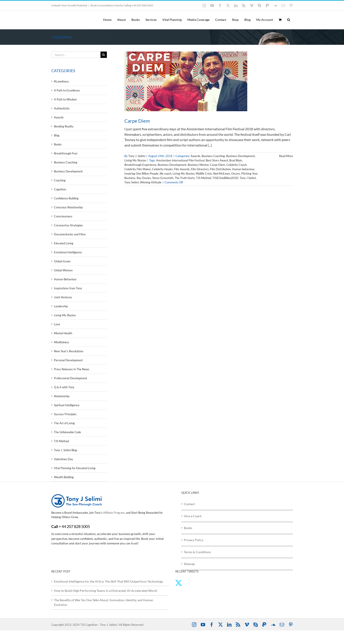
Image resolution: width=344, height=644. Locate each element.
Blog (57, 135)
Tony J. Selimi (137, 156)
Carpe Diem (137, 121)
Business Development (241, 156)
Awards (195, 156)
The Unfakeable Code (67, 432)
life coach (166, 174)
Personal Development (68, 360)
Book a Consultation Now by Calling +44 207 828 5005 (122, 5)
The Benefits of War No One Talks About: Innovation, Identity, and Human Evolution (104, 602)
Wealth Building (64, 477)
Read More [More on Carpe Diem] (286, 156)
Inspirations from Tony (68, 288)
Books (58, 144)
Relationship (62, 396)
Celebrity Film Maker (138, 169)
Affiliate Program (114, 513)
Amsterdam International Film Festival (180, 160)
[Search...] (76, 55)
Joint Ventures (63, 297)
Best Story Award (217, 160)
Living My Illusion (135, 160)
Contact (189, 504)
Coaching (60, 180)
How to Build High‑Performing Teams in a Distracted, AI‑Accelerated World (106, 591)
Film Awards (182, 169)
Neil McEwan (222, 174)
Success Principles (65, 414)
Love (57, 324)
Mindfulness (62, 342)
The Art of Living (64, 423)
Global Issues (62, 261)
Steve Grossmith (163, 178)
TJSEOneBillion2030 (225, 178)
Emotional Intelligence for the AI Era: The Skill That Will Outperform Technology (108, 581)
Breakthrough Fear (66, 153)
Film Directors (200, 169)
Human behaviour (243, 169)
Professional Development (71, 378)
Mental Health (63, 333)
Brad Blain (236, 160)
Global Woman (63, 270)
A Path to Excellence (67, 90)
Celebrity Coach (236, 165)
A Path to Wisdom (65, 99)
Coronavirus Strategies (68, 225)
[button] (289, 20)
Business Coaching (213, 156)
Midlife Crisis (204, 174)
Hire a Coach (193, 516)
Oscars (236, 174)
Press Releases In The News (72, 369)
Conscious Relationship (68, 207)
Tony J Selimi (248, 178)
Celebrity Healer (162, 169)
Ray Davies (144, 178)
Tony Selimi (132, 182)
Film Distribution (220, 169)
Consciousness (63, 216)
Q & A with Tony (64, 387)
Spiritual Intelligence (67, 405)
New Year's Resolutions (69, 351)
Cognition (60, 189)
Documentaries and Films (70, 234)
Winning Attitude (151, 182)
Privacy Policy (194, 540)
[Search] (104, 55)
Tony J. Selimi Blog (65, 450)
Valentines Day (64, 459)
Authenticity (62, 108)
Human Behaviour (65, 279)
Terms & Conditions (197, 552)
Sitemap (189, 564)
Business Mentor (198, 165)
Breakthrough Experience (140, 165)
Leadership (61, 306)
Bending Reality (64, 126)
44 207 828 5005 (76, 526)
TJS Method (204, 178)
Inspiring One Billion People (141, 174)
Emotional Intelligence (68, 252)
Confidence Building (66, 198)
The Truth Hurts (185, 178)
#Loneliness (61, 81)
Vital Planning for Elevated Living (75, 468)
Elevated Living (64, 243)
